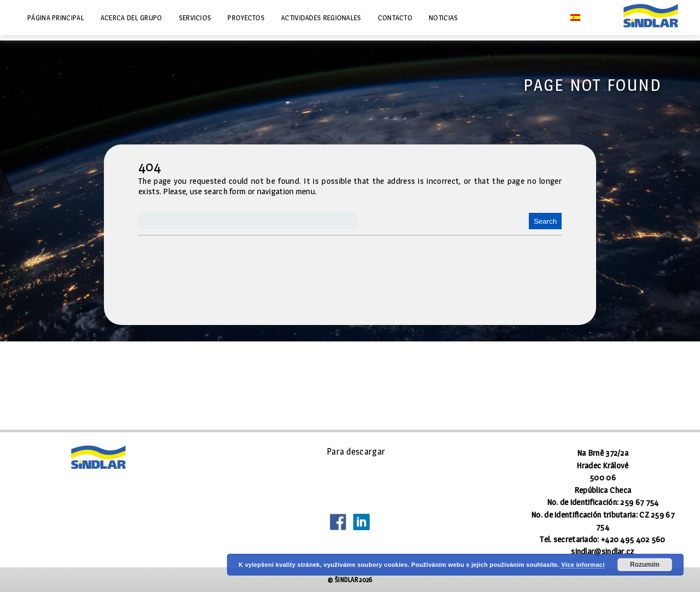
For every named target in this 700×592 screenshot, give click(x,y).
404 (150, 166)
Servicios (195, 18)
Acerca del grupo (132, 18)
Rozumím (645, 565)
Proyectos (246, 18)
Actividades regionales (321, 18)
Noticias (443, 18)
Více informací (583, 565)
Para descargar (356, 452)
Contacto (395, 18)
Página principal (56, 18)
